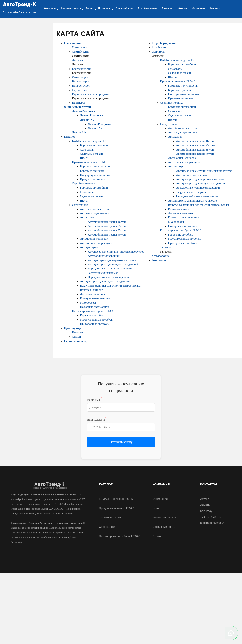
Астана (205, 499)
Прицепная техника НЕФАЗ (90, 162)
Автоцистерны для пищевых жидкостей (113, 264)
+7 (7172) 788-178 (212, 517)
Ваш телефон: (97, 419)
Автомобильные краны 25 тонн (108, 226)
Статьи (76, 337)
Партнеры (78, 103)
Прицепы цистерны (92, 179)
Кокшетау (206, 511)
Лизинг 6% (87, 120)
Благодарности (81, 69)
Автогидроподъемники (94, 213)
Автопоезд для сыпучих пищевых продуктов (116, 252)
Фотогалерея (80, 77)
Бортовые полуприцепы (95, 166)
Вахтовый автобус (91, 290)
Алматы (205, 505)
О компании (72, 43)
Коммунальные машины (95, 298)
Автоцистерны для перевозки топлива (112, 260)
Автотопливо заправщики (96, 243)
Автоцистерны (89, 247)
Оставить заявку (121, 442)
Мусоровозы (88, 303)
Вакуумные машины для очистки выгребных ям (110, 286)
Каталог (70, 137)
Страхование (199, 8)
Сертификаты (81, 52)
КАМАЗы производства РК (89, 141)
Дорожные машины (92, 294)
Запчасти (183, 8)
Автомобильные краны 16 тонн (108, 222)
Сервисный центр (124, 8)
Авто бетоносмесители (94, 209)
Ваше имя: (95, 400)
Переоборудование (148, 8)
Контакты (215, 8)
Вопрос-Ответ (81, 86)
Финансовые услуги (77, 107)
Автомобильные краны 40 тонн (108, 235)
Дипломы (78, 60)
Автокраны (87, 217)
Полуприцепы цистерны (95, 175)
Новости (77, 332)
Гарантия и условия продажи (90, 94)
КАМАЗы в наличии (165, 518)
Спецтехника (80, 205)
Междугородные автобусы (97, 320)
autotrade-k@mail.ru (213, 523)
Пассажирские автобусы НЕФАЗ (93, 311)
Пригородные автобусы (95, 324)
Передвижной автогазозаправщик (109, 277)
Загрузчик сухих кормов (103, 273)
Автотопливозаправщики (104, 256)
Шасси (84, 158)
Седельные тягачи (91, 154)
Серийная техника (84, 183)
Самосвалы (87, 150)
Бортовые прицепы (92, 171)
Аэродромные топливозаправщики (110, 268)
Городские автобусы (93, 315)
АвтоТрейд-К (49, 485)
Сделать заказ (81, 90)
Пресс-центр (73, 328)
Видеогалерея (81, 81)
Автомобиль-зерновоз (94, 239)
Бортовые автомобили (94, 145)
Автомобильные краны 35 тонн (108, 230)
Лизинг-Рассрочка (84, 111)
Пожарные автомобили (94, 307)
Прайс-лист (168, 8)
